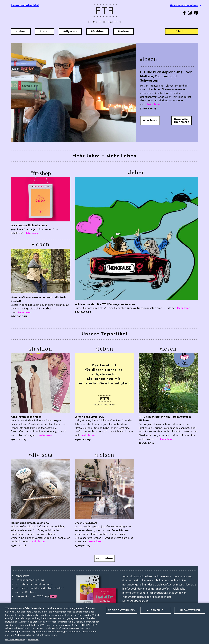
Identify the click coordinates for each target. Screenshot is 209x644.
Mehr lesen (150, 120)
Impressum (33, 640)
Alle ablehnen (156, 610)
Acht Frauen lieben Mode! (27, 417)
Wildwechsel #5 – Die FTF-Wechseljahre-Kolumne (105, 304)
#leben (21, 31)
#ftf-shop (41, 173)
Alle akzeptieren (190, 610)
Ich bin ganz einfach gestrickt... (30, 523)
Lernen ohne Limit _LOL (89, 417)
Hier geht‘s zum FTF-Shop (32, 596)
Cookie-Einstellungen (122, 610)
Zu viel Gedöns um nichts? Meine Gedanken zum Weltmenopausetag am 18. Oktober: (126, 308)
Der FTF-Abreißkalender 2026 (29, 225)
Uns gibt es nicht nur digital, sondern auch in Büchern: (39, 590)
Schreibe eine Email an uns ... (34, 584)
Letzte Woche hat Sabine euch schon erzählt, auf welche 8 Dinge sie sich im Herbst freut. (40, 308)
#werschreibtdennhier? (25, 5)
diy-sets (42, 455)
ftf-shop (182, 31)
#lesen (45, 31)
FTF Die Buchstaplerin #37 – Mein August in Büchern (165, 419)
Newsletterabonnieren (181, 120)
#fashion (97, 31)
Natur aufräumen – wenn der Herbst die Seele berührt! (39, 299)
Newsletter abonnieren (184, 5)
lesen (150, 59)
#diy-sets (70, 31)
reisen (106, 455)
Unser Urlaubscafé (86, 523)
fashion (42, 349)
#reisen (124, 31)
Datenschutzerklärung (15, 640)
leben (42, 244)
